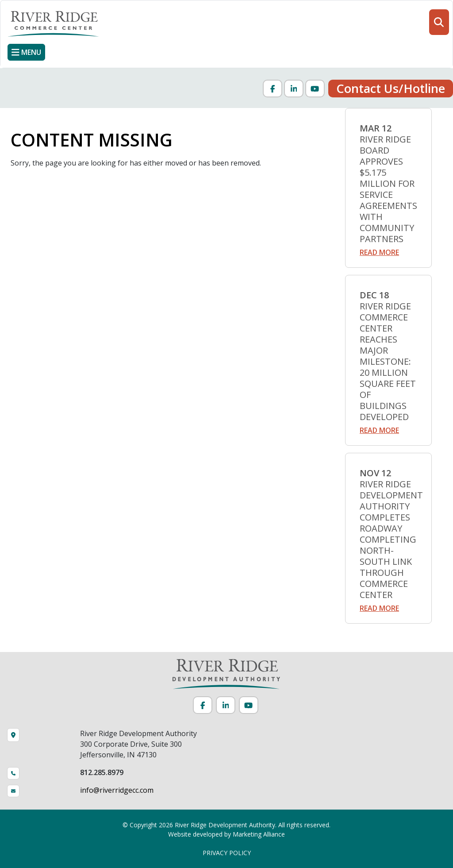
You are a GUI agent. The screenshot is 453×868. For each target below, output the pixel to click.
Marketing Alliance (259, 834)
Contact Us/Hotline (391, 88)
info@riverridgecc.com (117, 790)
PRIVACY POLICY (227, 853)
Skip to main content (0, 8)
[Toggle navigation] (26, 52)
